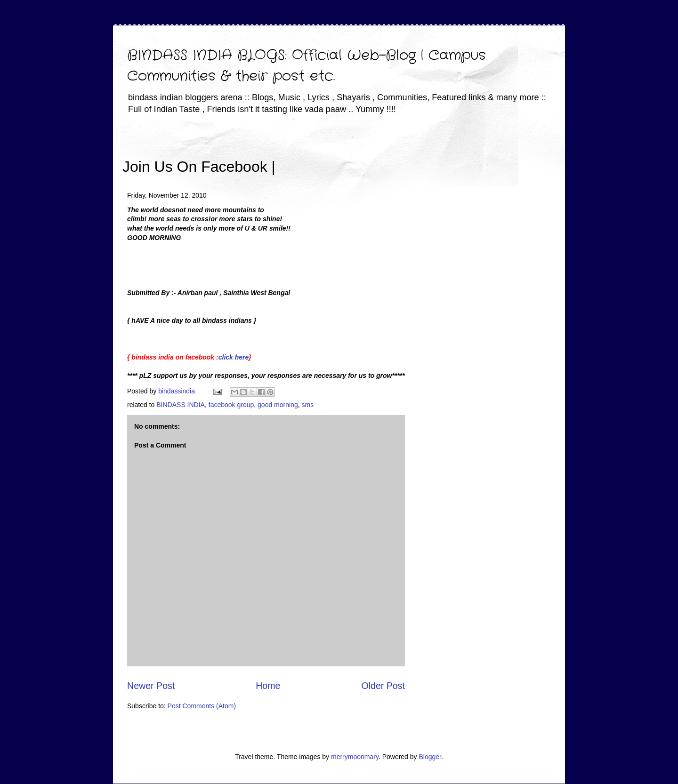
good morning (278, 405)
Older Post (383, 686)
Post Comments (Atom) (202, 706)
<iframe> (386, 153)
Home (268, 686)
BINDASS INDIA (181, 405)
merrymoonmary (355, 757)
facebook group (231, 405)
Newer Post (151, 686)
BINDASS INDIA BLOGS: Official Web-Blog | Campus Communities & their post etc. (307, 66)
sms (307, 405)
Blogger (430, 757)
